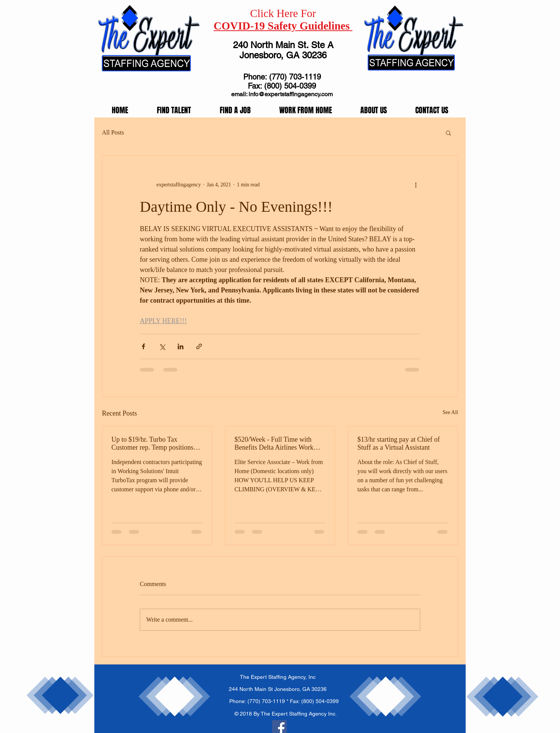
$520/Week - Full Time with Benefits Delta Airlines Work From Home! (274, 444)
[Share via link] (199, 346)
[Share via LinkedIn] (181, 346)
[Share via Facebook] (143, 346)
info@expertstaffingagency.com (291, 94)
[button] (448, 133)
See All (450, 412)
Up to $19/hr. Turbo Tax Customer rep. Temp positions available (152, 444)
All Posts (113, 132)
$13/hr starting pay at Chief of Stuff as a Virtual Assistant (398, 443)
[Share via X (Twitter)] (162, 346)
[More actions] (416, 184)
